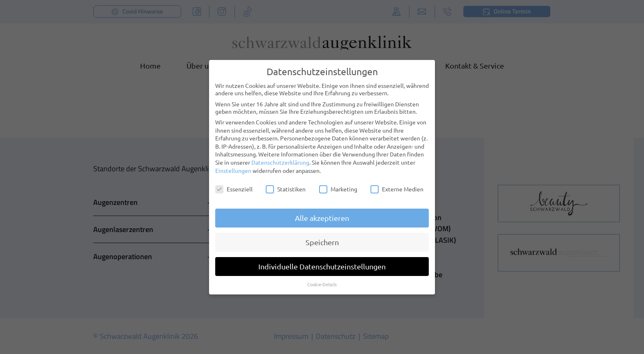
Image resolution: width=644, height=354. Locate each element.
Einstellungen (233, 165)
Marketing (338, 183)
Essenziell (234, 183)
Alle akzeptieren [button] (322, 212)
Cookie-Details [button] (322, 278)
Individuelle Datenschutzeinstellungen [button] (322, 261)
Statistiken (286, 183)
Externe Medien (397, 183)
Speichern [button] (322, 236)
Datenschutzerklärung (280, 156)
